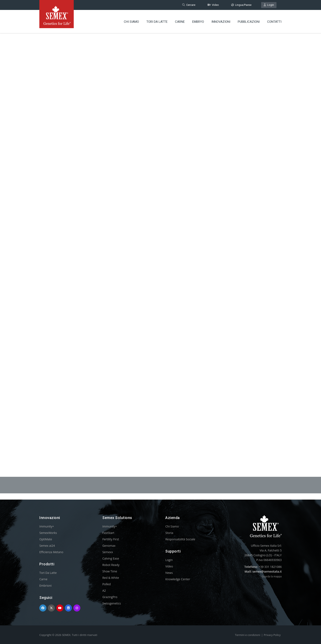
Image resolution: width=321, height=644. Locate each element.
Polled (106, 584)
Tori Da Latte (157, 22)
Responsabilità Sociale (180, 539)
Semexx (108, 552)
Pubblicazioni (249, 22)
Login (269, 5)
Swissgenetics (112, 603)
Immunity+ (47, 526)
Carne (180, 22)
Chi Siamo (131, 22)
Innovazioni (221, 22)
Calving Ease (111, 558)
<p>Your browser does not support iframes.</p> (160, 244)
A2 (104, 591)
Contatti (274, 22)
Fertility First (111, 539)
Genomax (109, 546)
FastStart (108, 533)
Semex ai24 (47, 546)
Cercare (189, 5)
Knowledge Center (178, 579)
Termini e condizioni (248, 635)
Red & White (111, 578)
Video (213, 5)
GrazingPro (110, 597)
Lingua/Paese (241, 5)
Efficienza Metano (51, 552)
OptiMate (46, 539)
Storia (169, 533)
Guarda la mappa (272, 576)
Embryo (198, 22)
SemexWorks (48, 533)
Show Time (110, 571)
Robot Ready (111, 565)
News (169, 573)
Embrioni (45, 586)
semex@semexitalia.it (267, 571)
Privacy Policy (272, 635)
